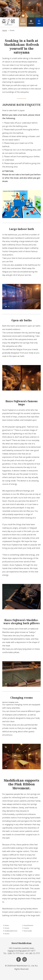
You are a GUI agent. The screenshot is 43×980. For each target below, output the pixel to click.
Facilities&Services (11, 931)
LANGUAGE (31, 22)
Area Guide (28, 931)
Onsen (7, 928)
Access (7, 934)
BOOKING (23, 22)
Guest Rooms (29, 925)
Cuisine (26, 928)
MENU (39, 22)
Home (5, 30)
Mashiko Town (8, 22)
